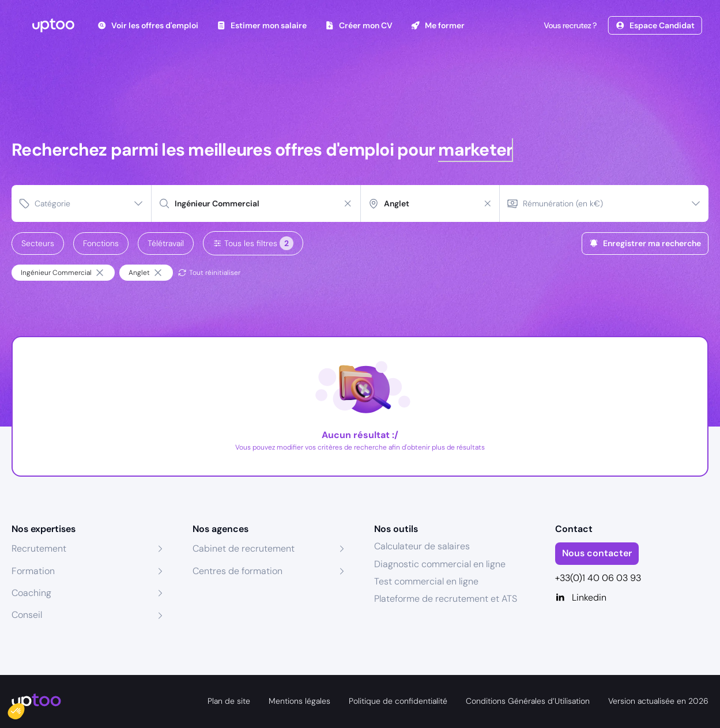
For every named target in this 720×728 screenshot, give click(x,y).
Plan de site (229, 701)
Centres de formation (238, 571)
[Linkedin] (632, 598)
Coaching (31, 593)
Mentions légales (299, 701)
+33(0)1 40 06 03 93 (598, 578)
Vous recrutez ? (569, 25)
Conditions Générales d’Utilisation (528, 701)
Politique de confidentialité (398, 701)
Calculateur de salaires (422, 546)
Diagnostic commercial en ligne (440, 564)
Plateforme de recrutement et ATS (446, 599)
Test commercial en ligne (426, 581)
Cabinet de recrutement (244, 548)
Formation (33, 571)
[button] (24, 708)
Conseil (27, 615)
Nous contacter (597, 553)
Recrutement (39, 548)
